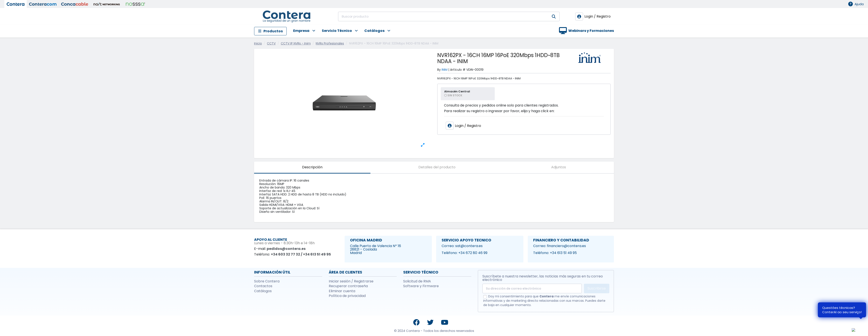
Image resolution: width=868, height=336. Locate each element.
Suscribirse (597, 288)
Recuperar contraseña (348, 286)
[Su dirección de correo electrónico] (532, 288)
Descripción (312, 167)
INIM (445, 70)
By (439, 70)
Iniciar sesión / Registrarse (351, 281)
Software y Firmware (421, 286)
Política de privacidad (347, 296)
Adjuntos (559, 167)
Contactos (263, 286)
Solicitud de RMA (417, 281)
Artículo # (458, 70)
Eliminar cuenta (342, 291)
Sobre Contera (267, 281)
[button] (301, 31)
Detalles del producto (437, 167)
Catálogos (263, 291)
